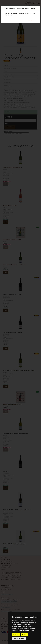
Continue (31, 20)
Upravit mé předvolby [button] (19, 638)
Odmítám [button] (24, 635)
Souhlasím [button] (16, 635)
